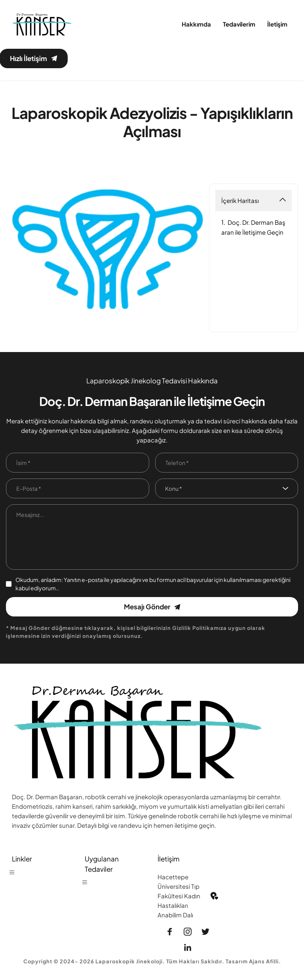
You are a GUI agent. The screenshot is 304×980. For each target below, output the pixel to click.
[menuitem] (196, 24)
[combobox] (227, 489)
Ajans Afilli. (265, 962)
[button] (15, 876)
